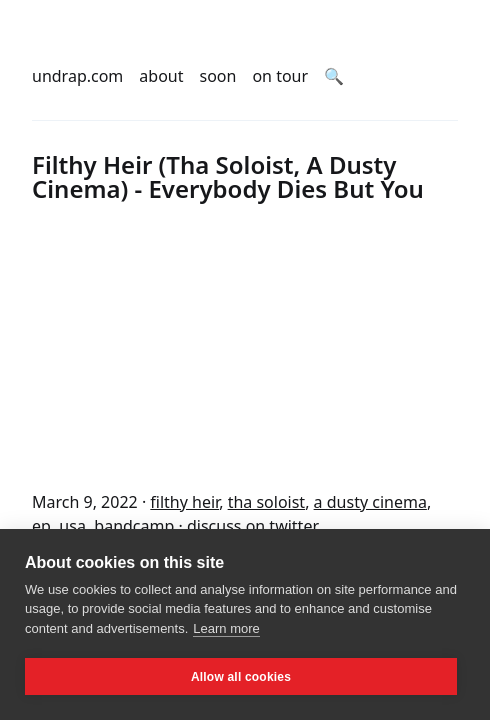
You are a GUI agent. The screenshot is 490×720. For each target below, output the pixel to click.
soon (218, 76)
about (161, 76)
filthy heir (184, 502)
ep (41, 526)
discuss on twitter (253, 526)
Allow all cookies (241, 677)
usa (72, 526)
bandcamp (134, 526)
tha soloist (267, 502)
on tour (280, 76)
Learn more (226, 628)
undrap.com (77, 76)
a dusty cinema (370, 502)
